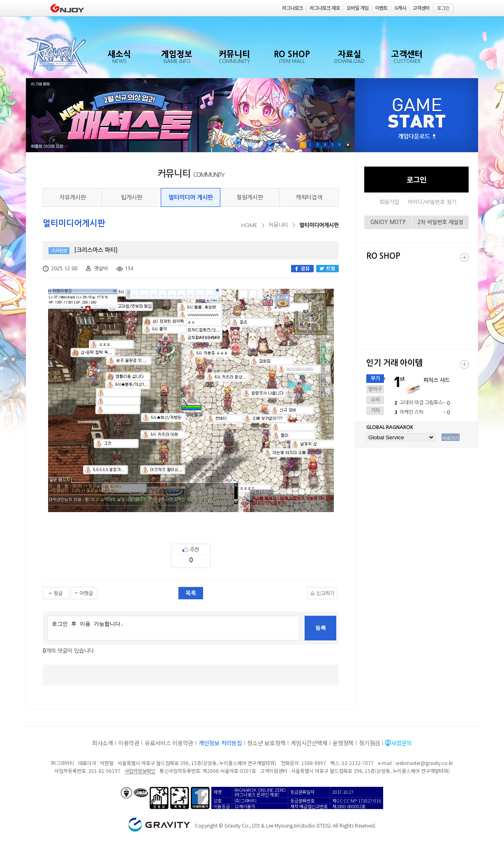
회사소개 (103, 743)
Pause (348, 145)
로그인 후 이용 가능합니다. (173, 628)
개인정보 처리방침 (220, 743)
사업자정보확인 (140, 771)
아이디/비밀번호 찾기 (432, 202)
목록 (191, 593)
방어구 (375, 389)
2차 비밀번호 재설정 (440, 222)
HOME (249, 225)
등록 (321, 628)
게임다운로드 (417, 137)
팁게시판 (132, 197)
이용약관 (129, 743)
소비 (375, 400)
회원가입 (389, 202)
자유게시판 (73, 197)
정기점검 (369, 743)
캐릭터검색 (309, 197)
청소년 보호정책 (266, 743)
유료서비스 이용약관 (169, 743)
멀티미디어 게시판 (191, 197)
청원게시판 (250, 197)
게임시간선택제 (309, 743)
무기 (375, 378)
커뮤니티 (278, 225)
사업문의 (401, 743)
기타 (375, 410)
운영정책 (343, 743)
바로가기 (451, 438)
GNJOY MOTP (388, 222)
